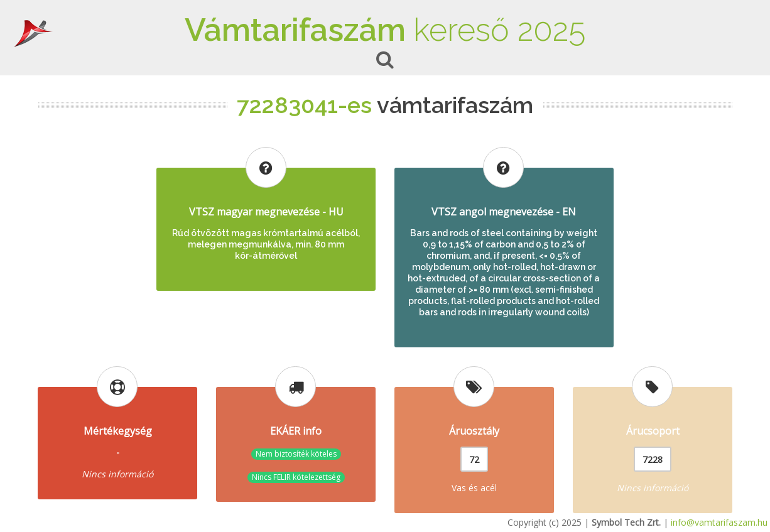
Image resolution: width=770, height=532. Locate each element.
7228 (653, 459)
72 (474, 459)
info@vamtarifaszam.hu (719, 522)
